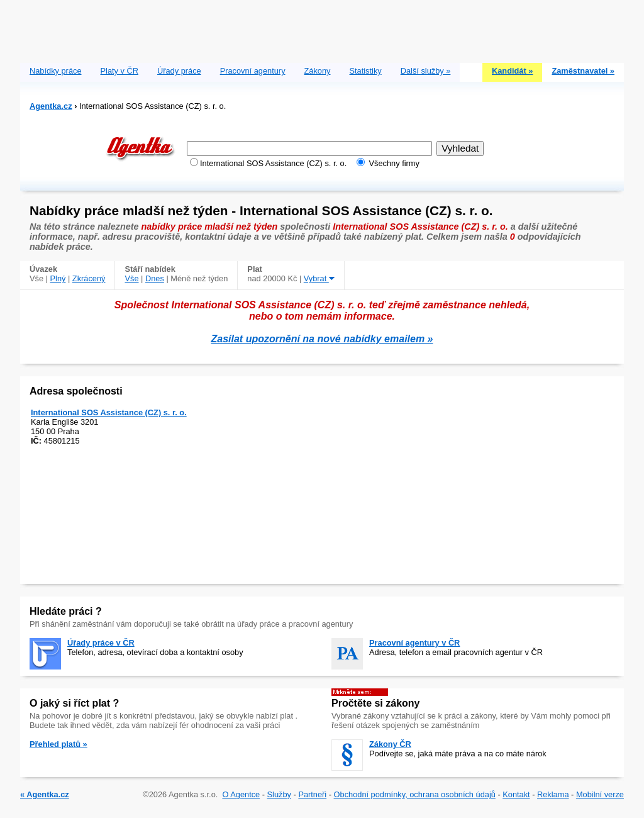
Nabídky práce (56, 71)
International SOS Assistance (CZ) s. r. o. (109, 412)
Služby (279, 794)
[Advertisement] (322, 28)
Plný (58, 278)
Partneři (312, 794)
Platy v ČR (119, 71)
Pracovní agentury (253, 71)
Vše (131, 278)
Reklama (553, 794)
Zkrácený (89, 278)
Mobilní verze (600, 794)
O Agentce (241, 794)
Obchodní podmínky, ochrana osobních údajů (415, 794)
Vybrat (319, 278)
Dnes (155, 278)
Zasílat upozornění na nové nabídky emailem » (322, 339)
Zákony (318, 71)
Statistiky (366, 71)
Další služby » (426, 71)
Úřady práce (179, 71)
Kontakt (516, 794)
